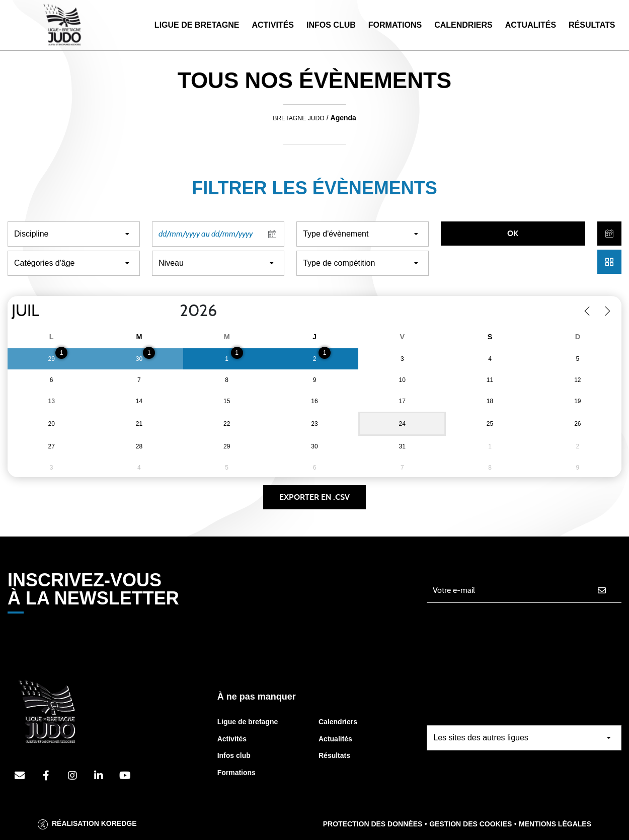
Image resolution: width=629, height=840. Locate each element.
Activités (273, 25)
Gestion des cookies (470, 824)
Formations (395, 25)
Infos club (234, 755)
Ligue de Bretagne (197, 25)
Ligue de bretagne (248, 722)
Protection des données (373, 824)
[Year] (172, 311)
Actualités (531, 25)
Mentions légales (555, 824)
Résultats (592, 25)
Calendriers (463, 25)
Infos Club (331, 25)
